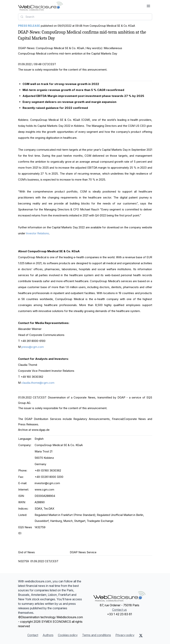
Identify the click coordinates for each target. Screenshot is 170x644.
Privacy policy (125, 635)
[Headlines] (40, 6)
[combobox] (85, 17)
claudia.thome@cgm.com (38, 383)
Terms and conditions (97, 635)
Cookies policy (68, 635)
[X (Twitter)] (141, 635)
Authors (48, 635)
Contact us (119, 610)
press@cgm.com (33, 347)
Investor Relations (38, 233)
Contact (33, 635)
